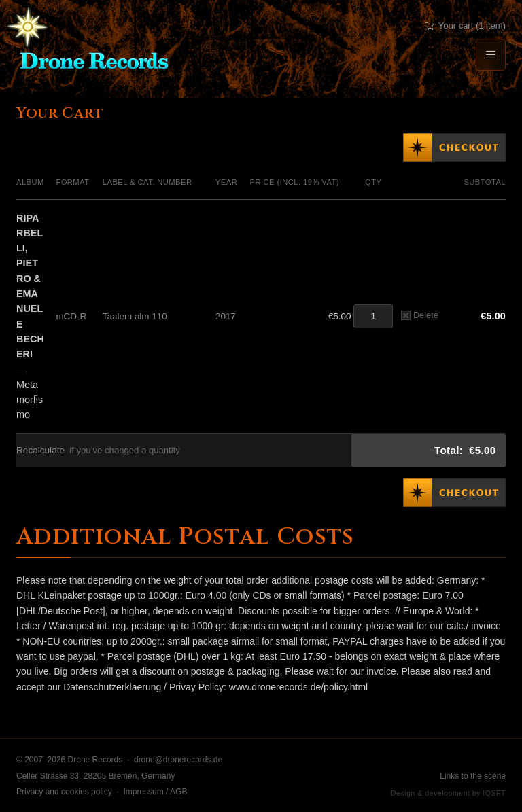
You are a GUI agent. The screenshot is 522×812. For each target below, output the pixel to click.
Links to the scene (473, 776)
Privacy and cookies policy (64, 792)
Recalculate (40, 450)
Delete (420, 315)
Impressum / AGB (155, 792)
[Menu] (491, 55)
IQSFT (494, 793)
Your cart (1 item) (466, 25)
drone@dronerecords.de (178, 760)
